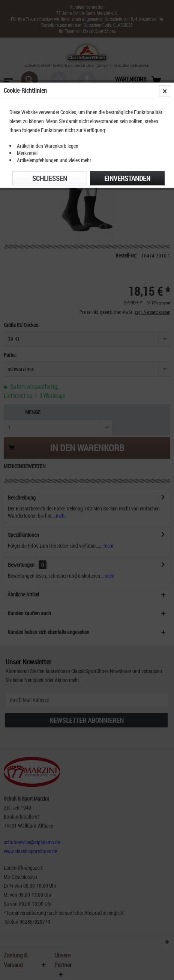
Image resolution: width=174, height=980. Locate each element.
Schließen (50, 178)
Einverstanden (127, 178)
